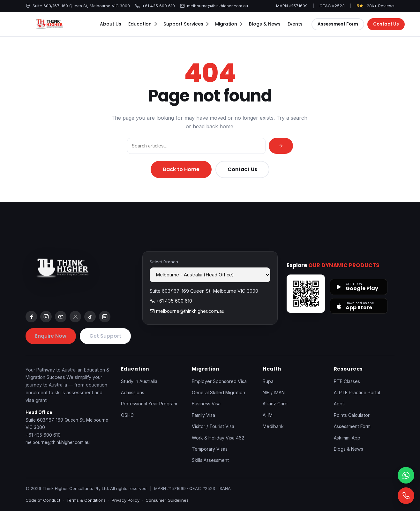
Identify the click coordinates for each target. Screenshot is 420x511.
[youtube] (61, 317)
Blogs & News (265, 24)
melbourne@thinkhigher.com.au (214, 6)
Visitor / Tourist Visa (213, 426)
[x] (75, 317)
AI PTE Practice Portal (357, 392)
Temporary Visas (210, 449)
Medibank (273, 426)
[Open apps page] (306, 294)
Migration (229, 24)
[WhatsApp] (406, 475)
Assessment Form (338, 24)
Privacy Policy (126, 500)
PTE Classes (347, 381)
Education (143, 24)
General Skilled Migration (218, 392)
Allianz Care (275, 404)
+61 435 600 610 (155, 6)
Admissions (133, 392)
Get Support (105, 336)
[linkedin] (105, 317)
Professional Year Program (149, 404)
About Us (111, 24)
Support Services (186, 24)
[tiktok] (90, 317)
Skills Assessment (210, 460)
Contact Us (386, 24)
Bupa (268, 381)
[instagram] (46, 317)
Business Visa (206, 404)
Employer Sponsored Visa (219, 381)
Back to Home (181, 169)
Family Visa (203, 415)
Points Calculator (352, 415)
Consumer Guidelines (167, 500)
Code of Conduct (43, 500)
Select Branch (164, 262)
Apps (339, 404)
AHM (268, 415)
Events (295, 24)
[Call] (406, 496)
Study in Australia (139, 381)
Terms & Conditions (86, 500)
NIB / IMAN (274, 392)
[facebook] (31, 317)
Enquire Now (51, 336)
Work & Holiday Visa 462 (218, 438)
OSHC (127, 415)
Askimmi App (347, 438)
